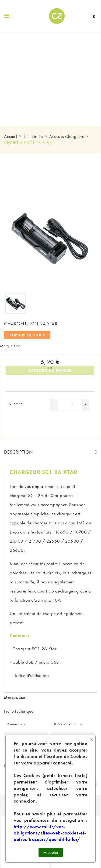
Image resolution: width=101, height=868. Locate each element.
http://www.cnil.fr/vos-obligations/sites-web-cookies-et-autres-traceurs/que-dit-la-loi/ (50, 833)
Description (19, 452)
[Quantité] (72, 405)
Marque (6, 346)
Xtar (17, 346)
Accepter (51, 852)
